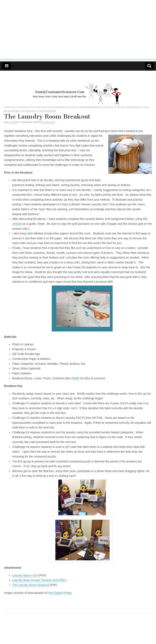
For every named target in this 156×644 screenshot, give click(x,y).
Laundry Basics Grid (25, 575)
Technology (29, 111)
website (17, 224)
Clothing (10, 107)
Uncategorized (46, 111)
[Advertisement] (78, 31)
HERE (76, 378)
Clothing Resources (53, 107)
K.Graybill (13, 122)
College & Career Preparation (84, 107)
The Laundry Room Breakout (31, 585)
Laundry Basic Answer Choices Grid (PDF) (39, 580)
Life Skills (109, 107)
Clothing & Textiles (28, 107)
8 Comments (48, 122)
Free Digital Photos (59, 593)
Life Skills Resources (128, 107)
